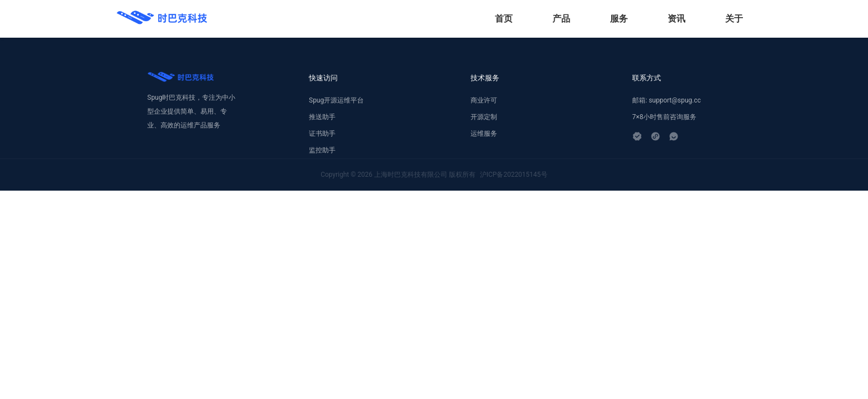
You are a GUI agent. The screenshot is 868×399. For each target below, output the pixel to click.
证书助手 (322, 134)
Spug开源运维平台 (336, 100)
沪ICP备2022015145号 (514, 175)
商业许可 (484, 100)
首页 (504, 19)
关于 (734, 19)
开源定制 (484, 117)
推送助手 (322, 117)
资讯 (676, 19)
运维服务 (484, 134)
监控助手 (322, 150)
